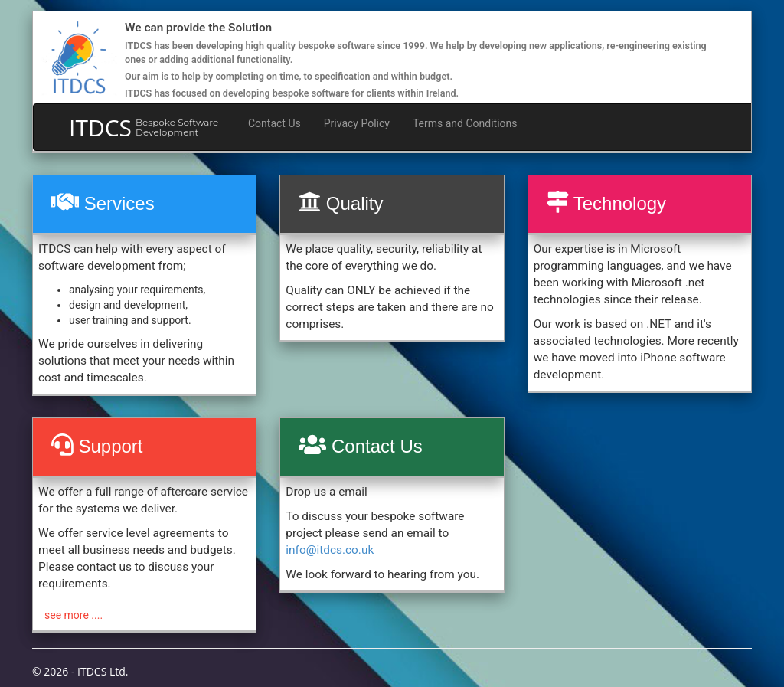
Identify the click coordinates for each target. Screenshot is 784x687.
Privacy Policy (357, 123)
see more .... (73, 615)
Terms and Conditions (465, 123)
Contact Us (274, 123)
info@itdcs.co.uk (330, 550)
